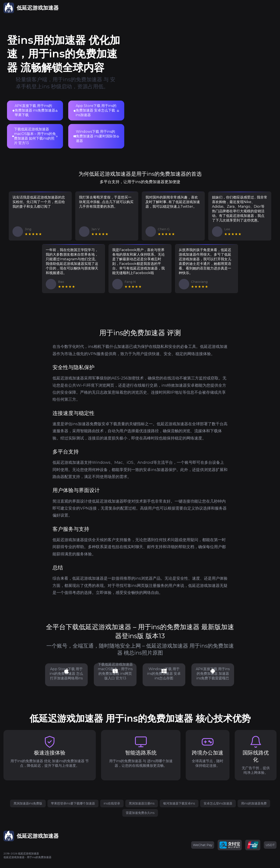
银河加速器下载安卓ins (179, 803)
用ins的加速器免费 (254, 803)
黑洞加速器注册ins (142, 803)
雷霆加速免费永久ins (140, 813)
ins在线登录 (112, 803)
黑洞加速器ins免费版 (28, 803)
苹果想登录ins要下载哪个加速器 (73, 803)
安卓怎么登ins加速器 (218, 803)
